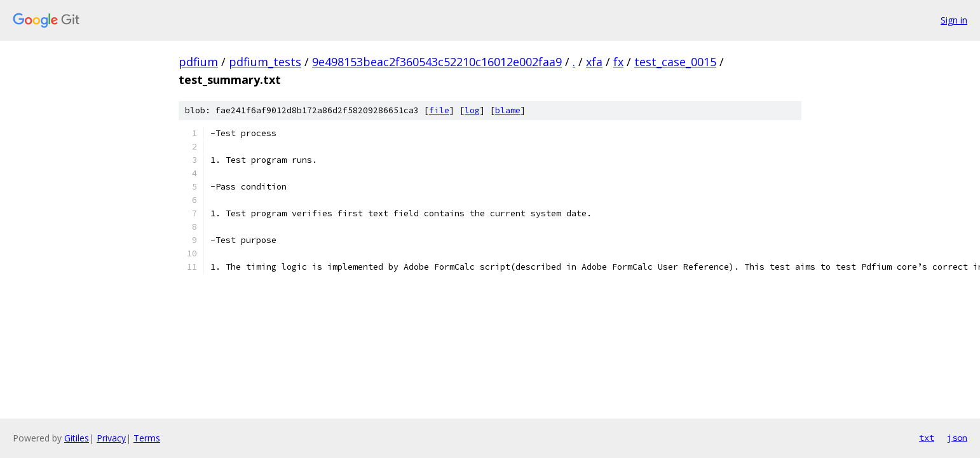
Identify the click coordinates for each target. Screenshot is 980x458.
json (957, 438)
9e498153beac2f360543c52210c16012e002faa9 (437, 62)
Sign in (954, 20)
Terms (147, 438)
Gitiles (77, 438)
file (439, 110)
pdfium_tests (265, 62)
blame (508, 110)
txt (927, 438)
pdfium (198, 62)
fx (618, 62)
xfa (594, 62)
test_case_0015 (675, 62)
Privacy (111, 438)
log (472, 110)
